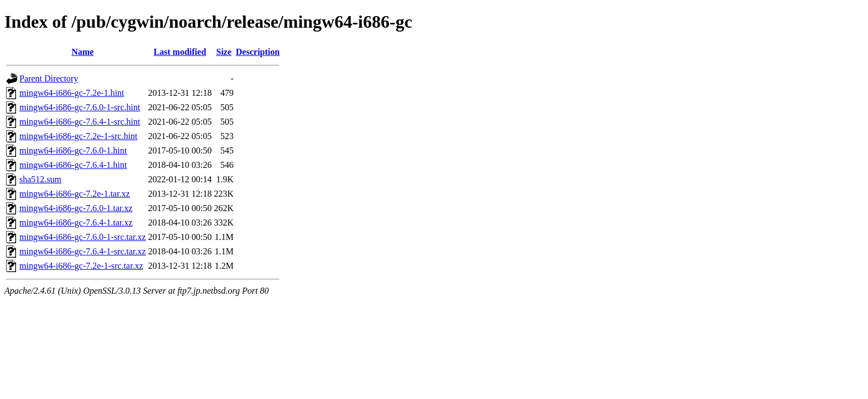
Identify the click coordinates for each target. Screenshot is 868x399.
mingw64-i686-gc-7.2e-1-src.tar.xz (81, 266)
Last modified (180, 52)
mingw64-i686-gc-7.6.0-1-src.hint (80, 107)
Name (82, 52)
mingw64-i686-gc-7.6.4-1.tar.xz (76, 222)
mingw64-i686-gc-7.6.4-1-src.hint (80, 122)
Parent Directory (49, 78)
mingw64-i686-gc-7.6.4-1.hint (73, 165)
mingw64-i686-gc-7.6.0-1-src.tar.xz (82, 237)
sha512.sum (40, 179)
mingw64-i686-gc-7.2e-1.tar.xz (75, 194)
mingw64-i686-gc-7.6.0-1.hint (73, 150)
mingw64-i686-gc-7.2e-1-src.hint (78, 136)
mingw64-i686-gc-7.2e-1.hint (72, 93)
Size (224, 52)
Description (258, 52)
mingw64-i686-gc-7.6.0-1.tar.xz (76, 208)
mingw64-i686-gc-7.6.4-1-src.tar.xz (82, 251)
